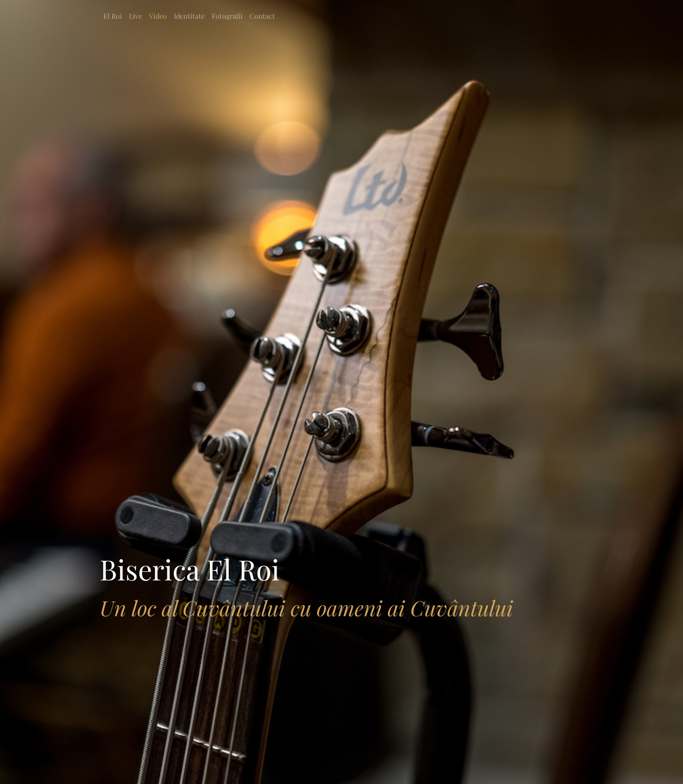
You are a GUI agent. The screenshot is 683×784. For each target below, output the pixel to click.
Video (158, 16)
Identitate (189, 16)
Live (135, 16)
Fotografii (227, 16)
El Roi (113, 16)
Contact (262, 16)
